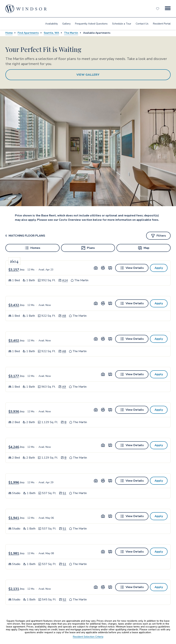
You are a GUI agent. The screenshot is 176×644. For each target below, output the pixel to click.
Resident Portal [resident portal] (162, 24)
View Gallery (88, 75)
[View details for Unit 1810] (132, 303)
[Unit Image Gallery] (96, 268)
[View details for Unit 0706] (132, 410)
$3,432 (14, 305)
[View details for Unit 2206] (132, 445)
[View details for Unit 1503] (132, 268)
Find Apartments (28, 33)
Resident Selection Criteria (88, 637)
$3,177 (14, 376)
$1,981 (14, 553)
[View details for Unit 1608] (132, 374)
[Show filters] (158, 236)
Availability (51, 24)
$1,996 (14, 483)
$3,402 (14, 341)
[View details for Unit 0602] (132, 516)
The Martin (71, 33)
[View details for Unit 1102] (132, 552)
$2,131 (14, 589)
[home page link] (26, 9)
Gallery (66, 24)
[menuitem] (51, 24)
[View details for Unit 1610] (132, 339)
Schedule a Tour (122, 24)
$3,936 (14, 412)
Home (9, 33)
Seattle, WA (51, 33)
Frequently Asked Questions (91, 24)
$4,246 (14, 447)
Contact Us (142, 24)
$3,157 (14, 270)
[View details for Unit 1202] (132, 481)
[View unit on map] (110, 268)
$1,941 (14, 518)
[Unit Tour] (103, 268)
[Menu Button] (168, 9)
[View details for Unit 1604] (132, 587)
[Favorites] (158, 9)
